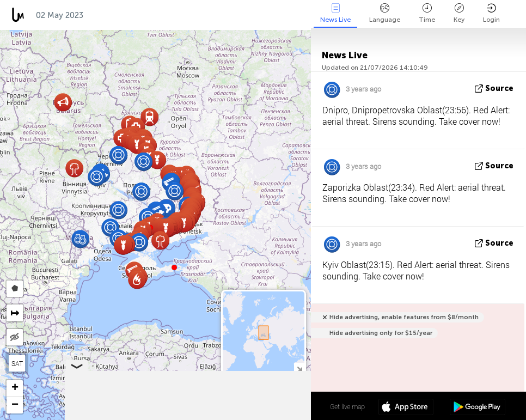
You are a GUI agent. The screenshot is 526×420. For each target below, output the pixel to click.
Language (385, 13)
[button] (174, 267)
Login (491, 13)
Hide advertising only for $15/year (381, 333)
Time (427, 13)
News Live (335, 13)
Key (459, 13)
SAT (17, 363)
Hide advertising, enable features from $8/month (404, 317)
